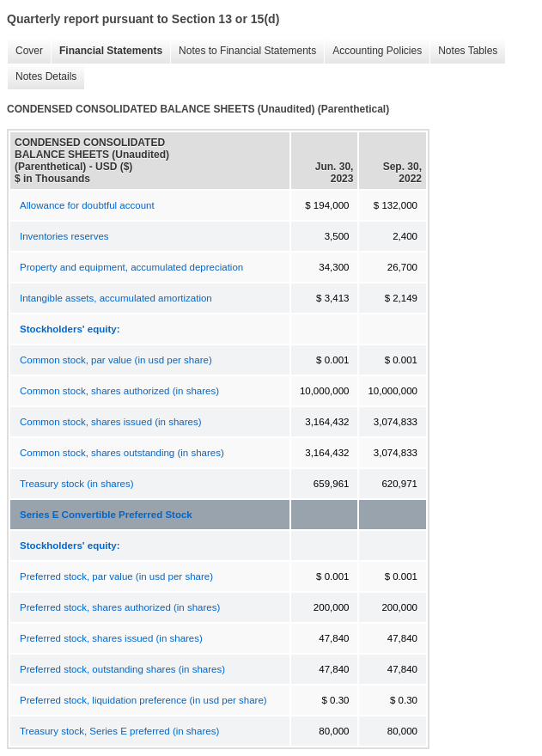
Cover (25, 51)
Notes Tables (463, 51)
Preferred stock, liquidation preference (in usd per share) (143, 700)
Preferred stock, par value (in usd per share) (116, 576)
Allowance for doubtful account (87, 205)
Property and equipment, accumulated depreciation (131, 267)
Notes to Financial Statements (243, 51)
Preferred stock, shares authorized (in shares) (120, 607)
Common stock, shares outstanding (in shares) (122, 453)
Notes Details (42, 77)
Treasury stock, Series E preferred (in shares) (119, 731)
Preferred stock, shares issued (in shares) (111, 638)
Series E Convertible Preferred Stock (106, 515)
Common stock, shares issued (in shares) (111, 422)
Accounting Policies (373, 51)
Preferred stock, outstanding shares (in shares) (122, 669)
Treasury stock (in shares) (77, 484)
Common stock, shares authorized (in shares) (119, 391)
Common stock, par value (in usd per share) (116, 360)
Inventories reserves (64, 236)
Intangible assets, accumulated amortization (116, 298)
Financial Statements (107, 51)
